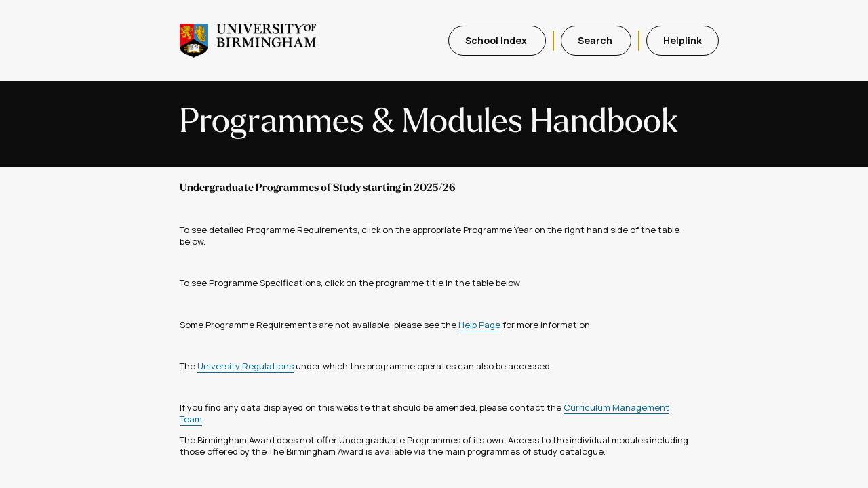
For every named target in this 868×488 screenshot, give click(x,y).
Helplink (683, 40)
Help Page (479, 325)
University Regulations (245, 366)
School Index (497, 40)
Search (596, 40)
